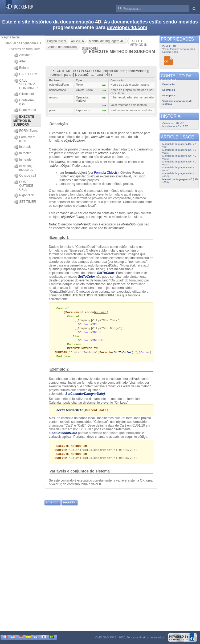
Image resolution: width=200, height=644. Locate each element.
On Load (100, 313)
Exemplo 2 (59, 373)
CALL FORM (26, 74)
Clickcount (24, 94)
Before (21, 68)
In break (22, 147)
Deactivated (25, 110)
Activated (23, 55)
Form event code (25, 139)
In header (23, 160)
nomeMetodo (82, 224)
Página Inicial (11, 37)
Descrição (59, 124)
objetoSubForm (72, 217)
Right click (24, 196)
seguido (69, 507)
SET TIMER (25, 202)
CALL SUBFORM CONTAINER (26, 84)
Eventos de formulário (25, 49)
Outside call (25, 176)
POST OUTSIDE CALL (24, 186)
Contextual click (24, 102)
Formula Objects (106, 173)
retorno (103, 153)
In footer (23, 153)
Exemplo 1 (59, 237)
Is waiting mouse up (24, 168)
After (20, 62)
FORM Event (26, 131)
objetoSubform (74, 141)
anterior (52, 507)
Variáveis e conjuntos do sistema (80, 476)
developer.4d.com (127, 27)
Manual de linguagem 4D (23, 43)
